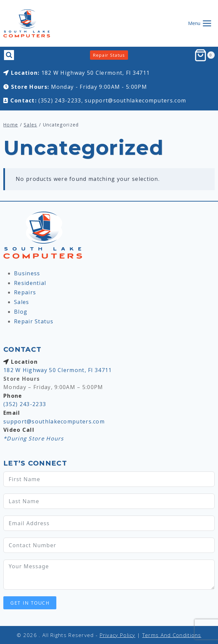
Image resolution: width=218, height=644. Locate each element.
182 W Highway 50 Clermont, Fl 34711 (96, 73)
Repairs (25, 292)
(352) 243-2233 (25, 404)
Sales (22, 302)
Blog (21, 312)
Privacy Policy (117, 635)
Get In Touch (30, 603)
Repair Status (109, 55)
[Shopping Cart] (204, 55)
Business (27, 273)
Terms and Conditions (172, 635)
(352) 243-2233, (61, 100)
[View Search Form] (9, 55)
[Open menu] (200, 23)
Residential (30, 283)
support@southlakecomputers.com (135, 100)
